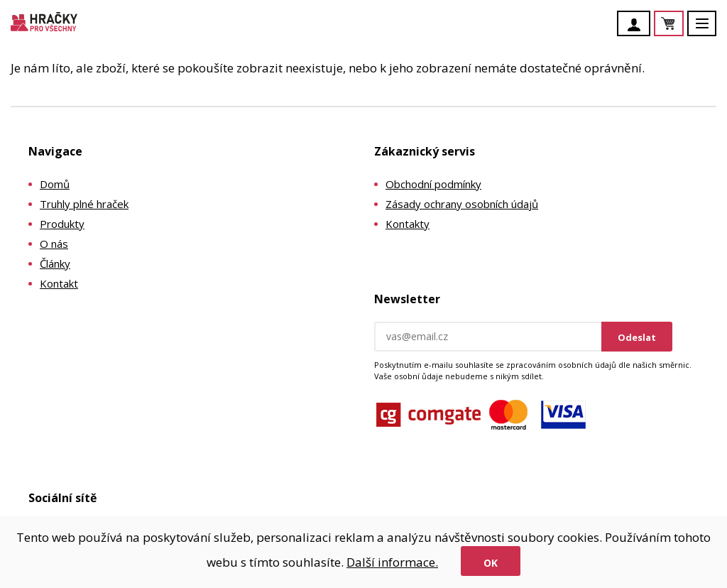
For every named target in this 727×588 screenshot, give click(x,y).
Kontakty (408, 224)
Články (55, 263)
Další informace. (392, 562)
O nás (54, 244)
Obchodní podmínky (433, 184)
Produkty (62, 224)
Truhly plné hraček (84, 204)
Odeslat (637, 337)
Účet (638, 25)
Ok (491, 563)
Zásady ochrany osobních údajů (462, 204)
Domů (55, 184)
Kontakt (59, 283)
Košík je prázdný (683, 24)
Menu (710, 30)
